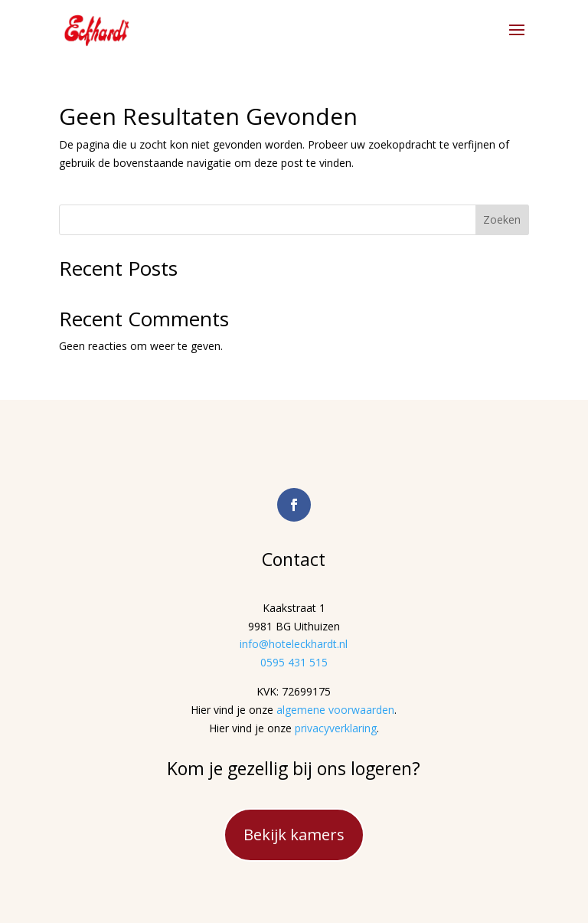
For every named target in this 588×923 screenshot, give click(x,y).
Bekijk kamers (294, 835)
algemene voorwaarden (335, 710)
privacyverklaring (336, 728)
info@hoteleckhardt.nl (294, 644)
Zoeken (502, 219)
